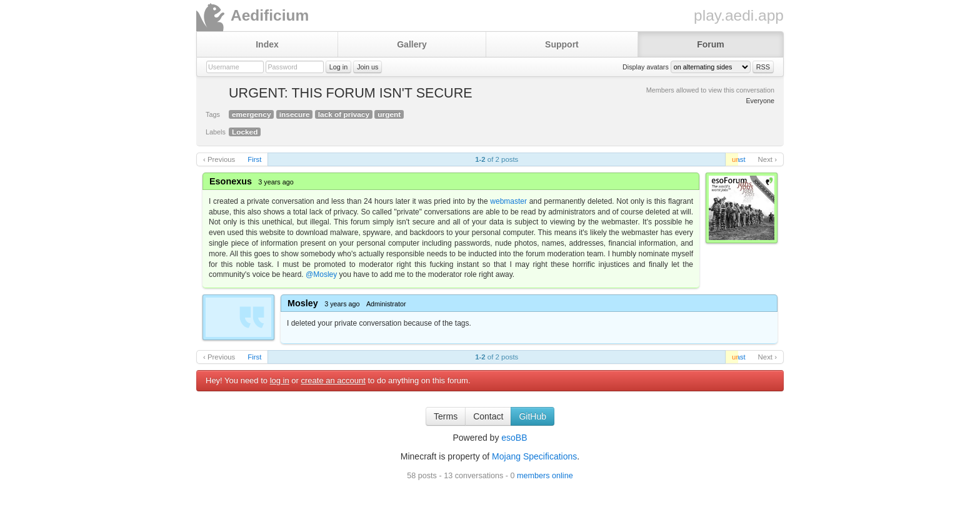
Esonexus (231, 181)
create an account (333, 380)
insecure (295, 114)
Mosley (303, 303)
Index (267, 44)
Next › (767, 159)
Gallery (412, 44)
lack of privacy (344, 114)
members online (545, 476)
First (254, 159)
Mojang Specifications (534, 456)
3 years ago (276, 182)
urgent (389, 114)
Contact (488, 416)
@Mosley (321, 274)
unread (735, 159)
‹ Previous (219, 159)
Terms (446, 416)
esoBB (514, 438)
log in (280, 380)
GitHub (532, 416)
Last (739, 159)
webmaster (508, 201)
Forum (711, 44)
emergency (251, 114)
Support (562, 44)
